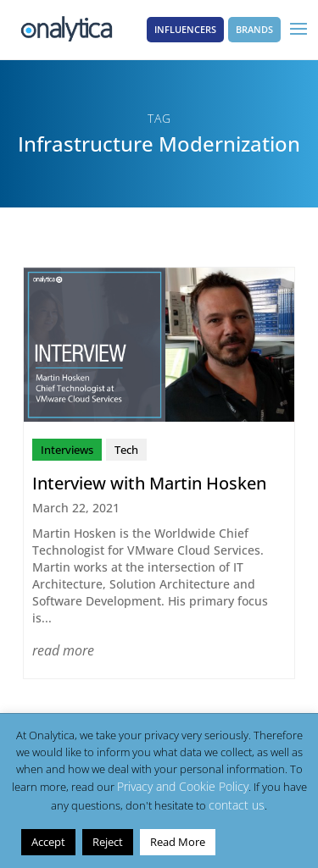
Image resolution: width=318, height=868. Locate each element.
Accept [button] (48, 842)
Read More (178, 842)
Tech (126, 450)
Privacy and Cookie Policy (183, 786)
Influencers (185, 29)
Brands (254, 29)
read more (63, 650)
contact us (237, 805)
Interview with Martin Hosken (149, 483)
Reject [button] (108, 842)
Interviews (67, 450)
